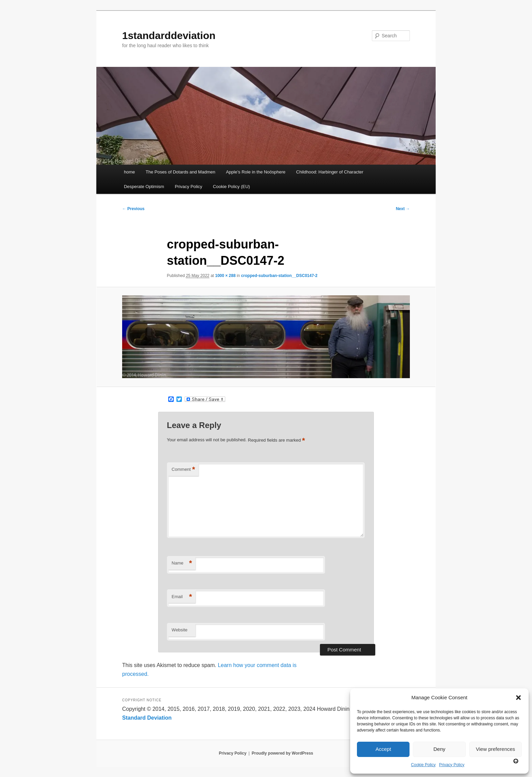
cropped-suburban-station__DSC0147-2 (279, 276)
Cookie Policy (423, 765)
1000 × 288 (225, 276)
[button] (518, 698)
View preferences (496, 749)
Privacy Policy (452, 765)
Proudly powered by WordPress (282, 753)
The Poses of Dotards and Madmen (180, 172)
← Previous (133, 209)
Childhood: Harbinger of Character (330, 172)
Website (180, 630)
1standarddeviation (169, 35)
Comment (183, 470)
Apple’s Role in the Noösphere (256, 172)
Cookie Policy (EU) (232, 187)
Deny (439, 749)
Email (182, 597)
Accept (383, 749)
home (129, 172)
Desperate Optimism (144, 187)
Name (182, 563)
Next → (403, 209)
